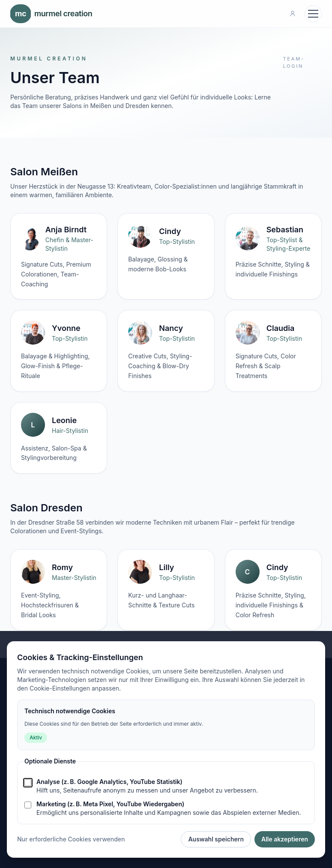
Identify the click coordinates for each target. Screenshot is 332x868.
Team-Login (294, 62)
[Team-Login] (293, 14)
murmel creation (51, 14)
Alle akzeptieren (285, 839)
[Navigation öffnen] (313, 14)
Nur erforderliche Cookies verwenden (71, 839)
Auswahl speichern (216, 839)
